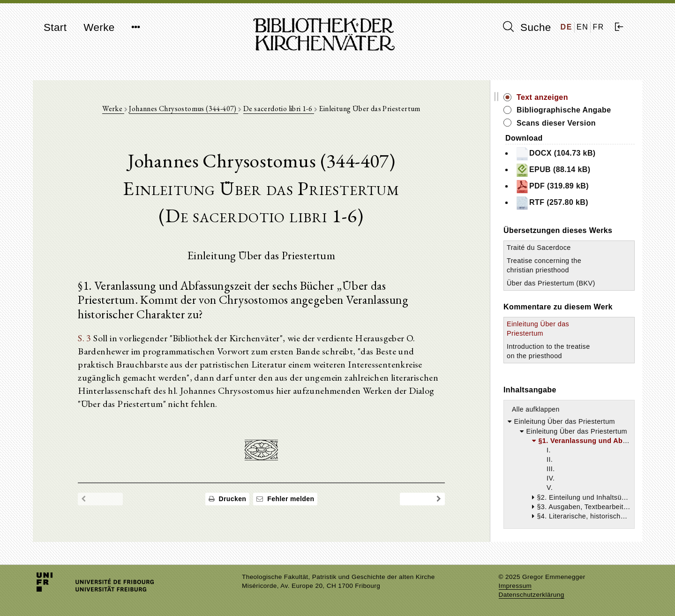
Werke (99, 27)
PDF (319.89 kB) (552, 187)
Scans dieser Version (556, 123)
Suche (527, 27)
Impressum (515, 586)
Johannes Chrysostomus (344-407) (184, 109)
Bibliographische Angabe (564, 110)
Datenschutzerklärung (532, 595)
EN (582, 27)
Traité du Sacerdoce (539, 248)
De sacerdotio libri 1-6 (279, 109)
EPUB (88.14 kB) (553, 170)
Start (55, 27)
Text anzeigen (542, 97)
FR (598, 27)
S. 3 (85, 338)
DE (566, 27)
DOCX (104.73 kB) (555, 154)
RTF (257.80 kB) (552, 203)
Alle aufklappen (536, 409)
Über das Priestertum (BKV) (551, 283)
